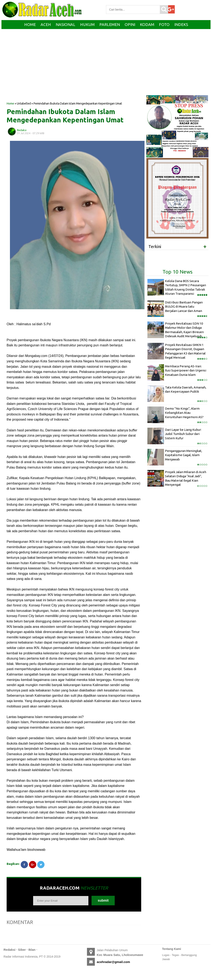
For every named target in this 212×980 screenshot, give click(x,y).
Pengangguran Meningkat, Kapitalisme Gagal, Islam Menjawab (184, 455)
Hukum (87, 24)
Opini (130, 24)
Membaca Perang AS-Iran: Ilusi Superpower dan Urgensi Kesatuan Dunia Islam (186, 370)
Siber (22, 950)
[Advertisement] (74, 68)
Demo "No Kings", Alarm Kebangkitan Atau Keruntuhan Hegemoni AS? (184, 413)
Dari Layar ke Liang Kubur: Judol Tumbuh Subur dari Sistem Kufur (183, 434)
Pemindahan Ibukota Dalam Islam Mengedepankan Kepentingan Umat (65, 116)
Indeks (181, 24)
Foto (164, 24)
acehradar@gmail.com (113, 962)
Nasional (66, 24)
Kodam (147, 24)
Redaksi (10, 950)
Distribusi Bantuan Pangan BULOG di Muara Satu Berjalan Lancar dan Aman (184, 307)
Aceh (46, 24)
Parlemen (110, 24)
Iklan (32, 950)
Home (30, 24)
